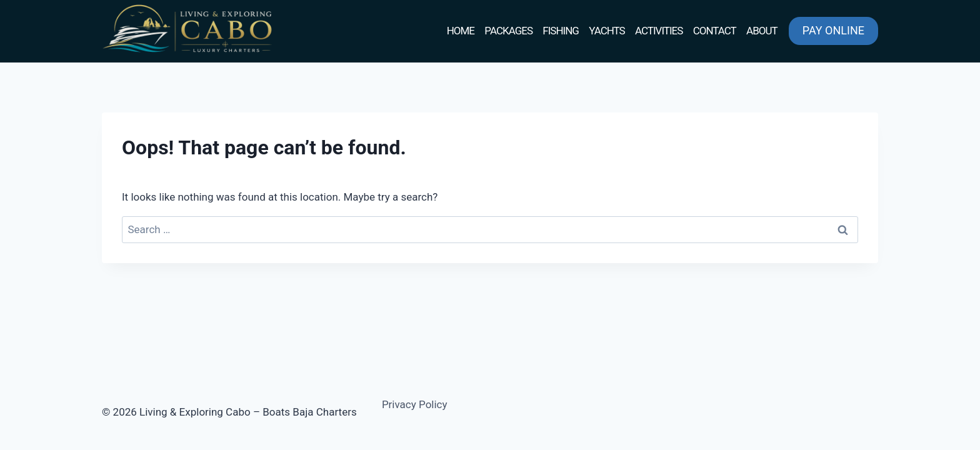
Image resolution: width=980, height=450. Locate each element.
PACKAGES (508, 31)
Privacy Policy (415, 404)
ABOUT (762, 31)
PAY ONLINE (833, 30)
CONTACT (715, 31)
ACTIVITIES (659, 31)
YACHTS (607, 31)
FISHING (561, 31)
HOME (461, 31)
